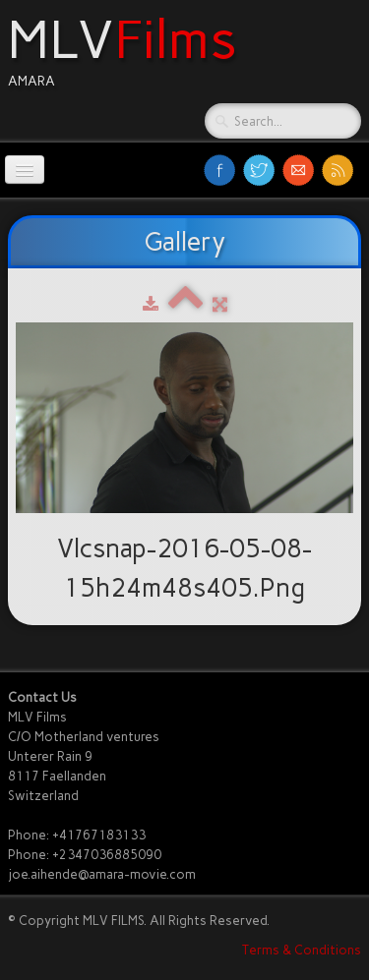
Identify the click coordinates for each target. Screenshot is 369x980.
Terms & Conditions (302, 950)
